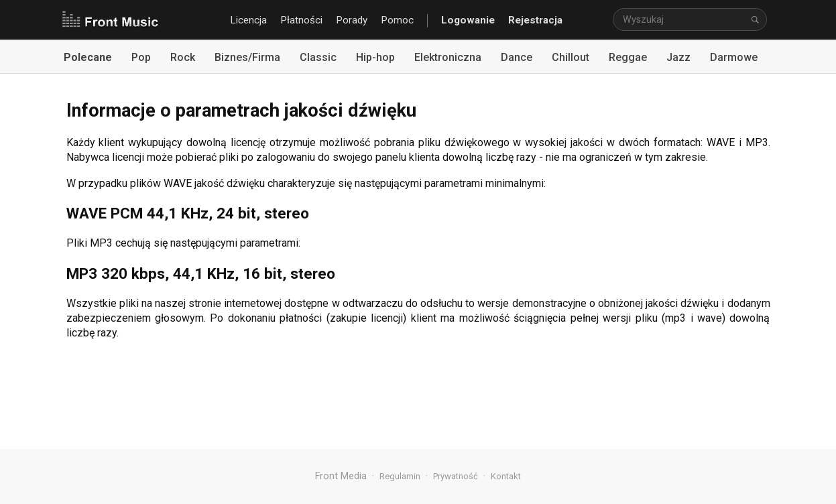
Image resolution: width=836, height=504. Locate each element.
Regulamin (400, 476)
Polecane (88, 57)
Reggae (628, 57)
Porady (352, 20)
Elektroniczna (448, 57)
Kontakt (506, 476)
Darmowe (734, 57)
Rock (183, 57)
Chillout (571, 57)
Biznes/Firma (247, 57)
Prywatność (456, 476)
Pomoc (397, 20)
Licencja (248, 20)
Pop (141, 57)
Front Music (110, 20)
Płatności (301, 20)
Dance (517, 57)
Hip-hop (375, 57)
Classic (318, 57)
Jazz (678, 57)
